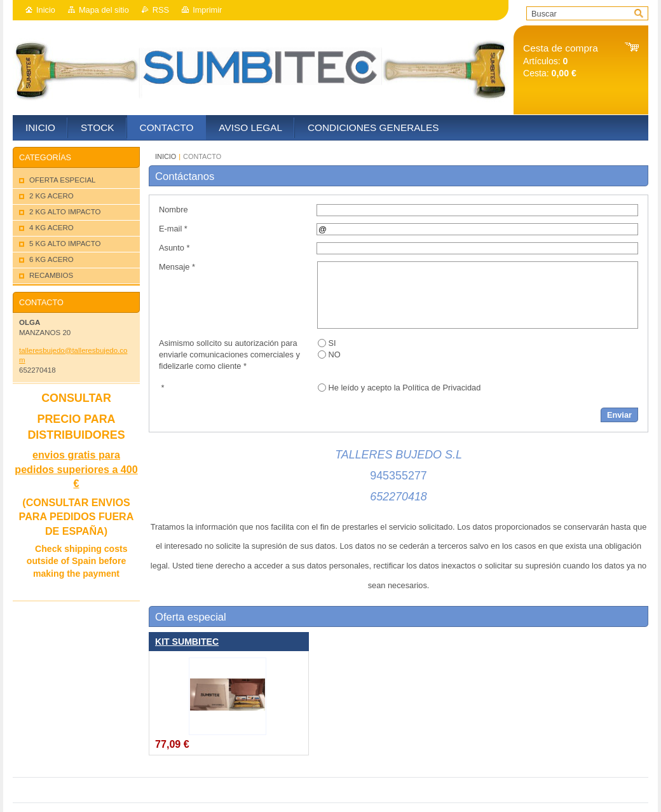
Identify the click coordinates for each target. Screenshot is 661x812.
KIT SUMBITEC (187, 642)
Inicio (46, 10)
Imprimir (207, 10)
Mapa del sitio (104, 10)
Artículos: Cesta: (561, 61)
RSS (161, 10)
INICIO (166, 156)
